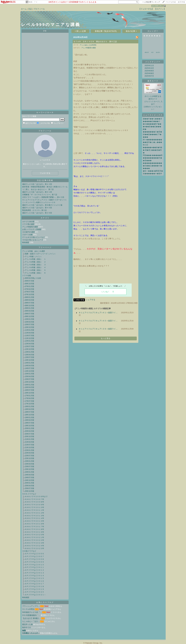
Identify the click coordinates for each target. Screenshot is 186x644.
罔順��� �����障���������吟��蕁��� (153, 158)
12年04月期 (29, 344)
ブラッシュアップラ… (31, 606)
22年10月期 (29, 458)
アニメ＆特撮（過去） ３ (35, 265)
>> (151, 2)
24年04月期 (29, 475)
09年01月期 (29, 308)
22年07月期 (29, 456)
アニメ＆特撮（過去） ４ (35, 267)
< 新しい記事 (80, 31)
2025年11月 (149, 66)
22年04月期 (29, 453)
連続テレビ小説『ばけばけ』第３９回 (37, 213)
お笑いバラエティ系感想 (32, 229)
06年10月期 (29, 284)
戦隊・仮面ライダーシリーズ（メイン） (41, 254)
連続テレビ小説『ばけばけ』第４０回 (37, 208)
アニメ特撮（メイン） (34, 257)
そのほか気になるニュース (33, 240)
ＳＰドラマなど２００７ (34, 556)
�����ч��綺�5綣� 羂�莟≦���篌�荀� (153, 150)
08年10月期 (29, 306)
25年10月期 (29, 491)
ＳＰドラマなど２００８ (34, 559)
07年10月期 (29, 295)
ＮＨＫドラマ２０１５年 (34, 521)
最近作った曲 (27, 624)
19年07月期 (29, 423)
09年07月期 (29, 314)
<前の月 (147, 52)
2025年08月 (149, 73)
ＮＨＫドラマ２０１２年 (34, 513)
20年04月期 (29, 431)
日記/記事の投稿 (45, 180)
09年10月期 (29, 316)
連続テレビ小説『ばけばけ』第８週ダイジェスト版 (42, 205)
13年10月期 (29, 360)
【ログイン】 (160, 9)
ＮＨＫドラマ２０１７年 (34, 527)
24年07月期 (29, 478)
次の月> (158, 52)
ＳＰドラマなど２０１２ (34, 570)
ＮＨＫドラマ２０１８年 (34, 529)
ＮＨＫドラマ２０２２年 (34, 540)
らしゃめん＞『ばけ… (31, 621)
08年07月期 (29, 303)
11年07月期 (29, 336)
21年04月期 (29, 442)
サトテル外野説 (28, 609)
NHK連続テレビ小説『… (32, 612)
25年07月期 (29, 488)
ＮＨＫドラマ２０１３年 (34, 516)
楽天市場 (181, 2)
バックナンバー (153, 62)
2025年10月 (149, 68)
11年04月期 (29, 333)
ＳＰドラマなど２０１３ (34, 573)
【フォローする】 (146, 9)
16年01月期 (29, 385)
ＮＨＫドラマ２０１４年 (34, 518)
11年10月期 (29, 338)
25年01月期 (29, 483)
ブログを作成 (170, 2)
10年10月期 (29, 327)
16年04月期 (29, 387)
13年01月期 (29, 352)
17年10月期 (29, 404)
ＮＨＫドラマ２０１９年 (34, 532)
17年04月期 (29, 398)
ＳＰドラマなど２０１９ (34, 589)
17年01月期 (29, 396)
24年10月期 (29, 480)
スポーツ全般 (27, 235)
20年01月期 (29, 428)
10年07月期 (29, 325)
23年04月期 (29, 464)
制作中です (27, 627)
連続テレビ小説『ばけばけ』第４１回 (37, 192)
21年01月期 (29, 439)
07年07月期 (29, 292)
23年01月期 (29, 461)
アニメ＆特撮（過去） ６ (35, 273)
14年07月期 (29, 368)
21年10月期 (29, 448)
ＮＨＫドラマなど (29, 494)
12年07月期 (29, 346)
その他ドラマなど (29, 551)
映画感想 (26, 242)
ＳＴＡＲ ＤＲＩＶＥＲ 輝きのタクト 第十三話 (95, 42)
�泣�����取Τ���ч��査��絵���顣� (152, 127)
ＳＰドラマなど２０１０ (34, 565)
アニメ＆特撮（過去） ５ (35, 270)
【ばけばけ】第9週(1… (31, 618)
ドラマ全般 (27, 276)
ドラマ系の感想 (28, 224)
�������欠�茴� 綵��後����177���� (152, 134)
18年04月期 (29, 409)
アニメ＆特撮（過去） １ (35, 259)
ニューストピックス (153, 115)
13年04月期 (29, 355)
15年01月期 (29, 374)
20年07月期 (29, 434)
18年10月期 (29, 415)
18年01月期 (29, 406)
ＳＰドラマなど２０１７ (34, 584)
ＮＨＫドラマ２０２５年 (34, 548)
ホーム (24, 9)
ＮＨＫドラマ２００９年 (34, 505)
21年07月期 (29, 445)
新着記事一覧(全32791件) (106, 31)
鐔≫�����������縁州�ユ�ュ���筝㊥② (152, 142)
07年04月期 (29, 289)
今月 (152, 52)
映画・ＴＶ (33, 2)
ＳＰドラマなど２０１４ (34, 576)
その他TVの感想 (29, 232)
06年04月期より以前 (33, 278)
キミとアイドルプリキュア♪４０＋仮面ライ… (98, 321)
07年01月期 (29, 286)
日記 (30, 9)
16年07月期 (29, 390)
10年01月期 (29, 319)
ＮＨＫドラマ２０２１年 (34, 537)
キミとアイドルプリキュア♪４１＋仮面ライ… (98, 313)
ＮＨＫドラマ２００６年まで (36, 497)
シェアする (90, 300)
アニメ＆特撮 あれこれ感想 (34, 251)
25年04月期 (29, 486)
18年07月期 (29, 412)
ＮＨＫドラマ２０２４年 (34, 546)
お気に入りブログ (45, 602)
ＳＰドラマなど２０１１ (34, 567)
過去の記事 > (131, 31)
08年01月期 (29, 297)
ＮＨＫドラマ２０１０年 (34, 507)
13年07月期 (29, 357)
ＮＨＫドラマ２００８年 (34, 502)
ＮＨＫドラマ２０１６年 (34, 524)
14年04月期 (29, 366)
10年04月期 (29, 322)
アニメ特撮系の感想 (30, 227)
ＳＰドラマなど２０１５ (34, 578)
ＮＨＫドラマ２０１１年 (34, 510)
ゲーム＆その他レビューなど (34, 237)
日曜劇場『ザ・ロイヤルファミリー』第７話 (40, 195)
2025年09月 (149, 71)
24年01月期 (29, 472)
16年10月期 (29, 393)
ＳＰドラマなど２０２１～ (35, 595)
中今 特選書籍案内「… (31, 615)
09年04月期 (29, 311)
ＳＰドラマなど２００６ (34, 554)
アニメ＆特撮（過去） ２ (35, 262)
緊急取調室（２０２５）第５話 (34, 210)
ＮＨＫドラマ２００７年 (34, 499)
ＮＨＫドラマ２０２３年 (34, 543)
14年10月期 (29, 371)
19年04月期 (29, 420)
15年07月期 (29, 379)
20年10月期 (29, 436)
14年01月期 (29, 363)
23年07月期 (29, 467)
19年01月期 (29, 417)
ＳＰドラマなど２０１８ (34, 586)
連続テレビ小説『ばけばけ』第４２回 (37, 184)
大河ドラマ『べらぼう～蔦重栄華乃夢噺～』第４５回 (43, 197)
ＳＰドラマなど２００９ (34, 562)
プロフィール (39, 9)
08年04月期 (29, 300)
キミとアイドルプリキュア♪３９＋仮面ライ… (98, 329)
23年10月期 (29, 469)
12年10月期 (29, 349)
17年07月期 (29, 401)
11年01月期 (29, 330)
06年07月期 (29, 281)
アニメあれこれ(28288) (88, 45)
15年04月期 (29, 376)
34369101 (157, 6)
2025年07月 (149, 76)
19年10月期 (29, 426)
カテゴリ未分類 (28, 222)
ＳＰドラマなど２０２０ (34, 592)
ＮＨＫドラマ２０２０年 (34, 535)
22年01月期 (29, 450)
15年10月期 (29, 382)
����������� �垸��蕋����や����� (152, 166)
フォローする (45, 173)
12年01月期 (29, 341)
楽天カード (153, 81)
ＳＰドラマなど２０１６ (34, 581)
